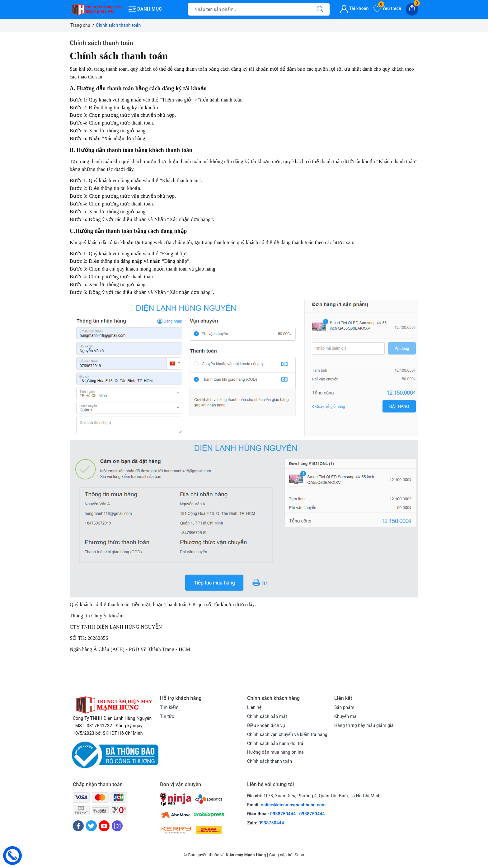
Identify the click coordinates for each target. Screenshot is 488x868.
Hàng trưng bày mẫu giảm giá (364, 725)
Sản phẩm (344, 707)
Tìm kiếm (169, 707)
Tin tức (167, 716)
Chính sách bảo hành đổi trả (275, 743)
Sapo (300, 855)
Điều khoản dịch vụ (266, 725)
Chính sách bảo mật (267, 716)
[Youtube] (104, 826)
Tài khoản (354, 8)
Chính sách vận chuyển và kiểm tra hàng (287, 734)
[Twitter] (91, 826)
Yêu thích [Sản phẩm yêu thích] (387, 8)
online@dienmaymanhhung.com (293, 805)
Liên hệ (254, 707)
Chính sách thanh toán (101, 43)
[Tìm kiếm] (320, 9)
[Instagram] (117, 826)
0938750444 (283, 814)
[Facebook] (78, 826)
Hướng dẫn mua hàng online (275, 752)
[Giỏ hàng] (412, 9)
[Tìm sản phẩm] (249, 9)
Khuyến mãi (346, 716)
